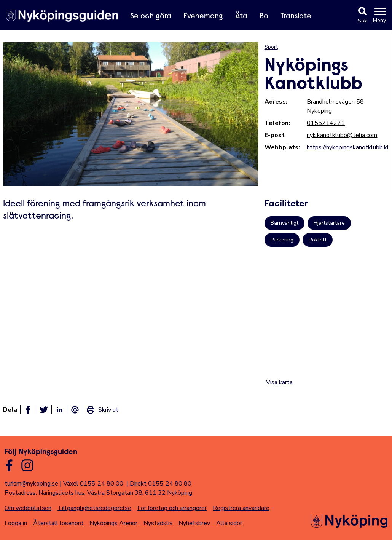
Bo (264, 16)
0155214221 (326, 123)
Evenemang (203, 16)
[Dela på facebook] (28, 410)
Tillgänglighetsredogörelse (94, 508)
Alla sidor (229, 523)
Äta (241, 16)
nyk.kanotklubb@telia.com (342, 135)
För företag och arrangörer (172, 508)
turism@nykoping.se (31, 484)
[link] (102, 410)
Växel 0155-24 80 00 (93, 484)
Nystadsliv (158, 523)
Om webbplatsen (28, 508)
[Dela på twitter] (44, 410)
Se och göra (151, 16)
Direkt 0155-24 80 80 (161, 484)
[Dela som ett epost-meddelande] (75, 410)
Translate (296, 16)
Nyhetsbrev (194, 523)
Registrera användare (241, 508)
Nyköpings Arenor (113, 523)
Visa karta (279, 382)
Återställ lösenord (58, 523)
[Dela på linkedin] (59, 410)
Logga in (16, 523)
